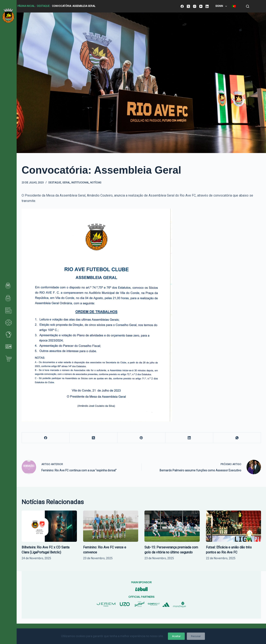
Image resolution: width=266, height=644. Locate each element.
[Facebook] (182, 6)
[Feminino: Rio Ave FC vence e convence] (111, 526)
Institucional (80, 183)
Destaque (43, 6)
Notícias (96, 183)
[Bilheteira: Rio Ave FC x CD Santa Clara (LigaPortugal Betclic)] (49, 526)
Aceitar (176, 636)
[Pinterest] (141, 438)
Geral (66, 183)
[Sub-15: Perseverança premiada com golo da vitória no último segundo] (172, 526)
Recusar (196, 636)
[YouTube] (201, 6)
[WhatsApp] (237, 438)
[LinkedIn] (207, 6)
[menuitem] (234, 6)
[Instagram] (195, 6)
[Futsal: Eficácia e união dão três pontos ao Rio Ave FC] (234, 526)
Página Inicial (26, 6)
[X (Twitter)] (188, 6)
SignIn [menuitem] (222, 6)
